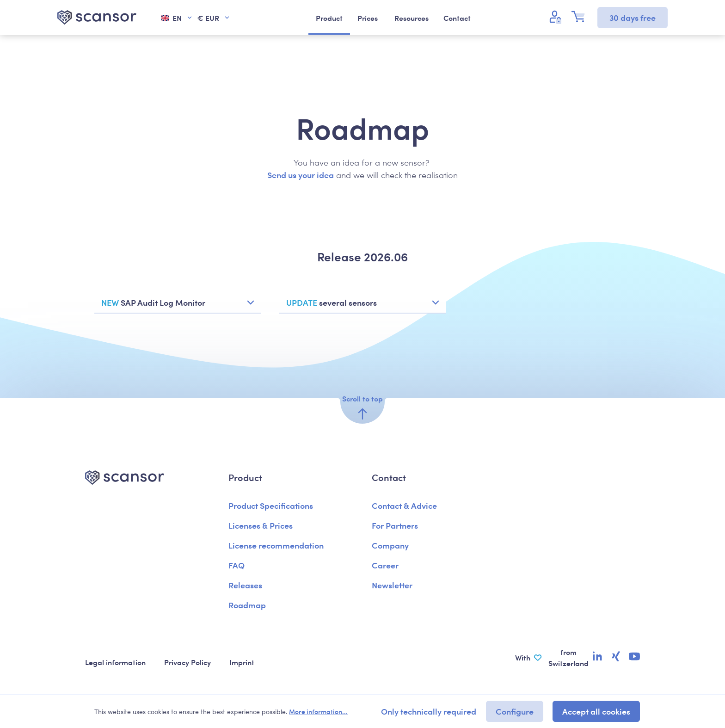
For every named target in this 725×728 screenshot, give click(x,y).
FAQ (237, 565)
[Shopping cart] (581, 17)
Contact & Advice (404, 505)
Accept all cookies (596, 711)
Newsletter (392, 585)
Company (390, 545)
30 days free (633, 17)
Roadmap (247, 605)
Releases (245, 585)
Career (385, 565)
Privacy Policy (187, 662)
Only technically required (429, 711)
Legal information (115, 662)
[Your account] (557, 17)
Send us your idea (301, 175)
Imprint (242, 662)
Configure (515, 711)
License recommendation (276, 545)
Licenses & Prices (261, 525)
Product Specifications (271, 505)
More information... (318, 711)
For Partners (395, 525)
